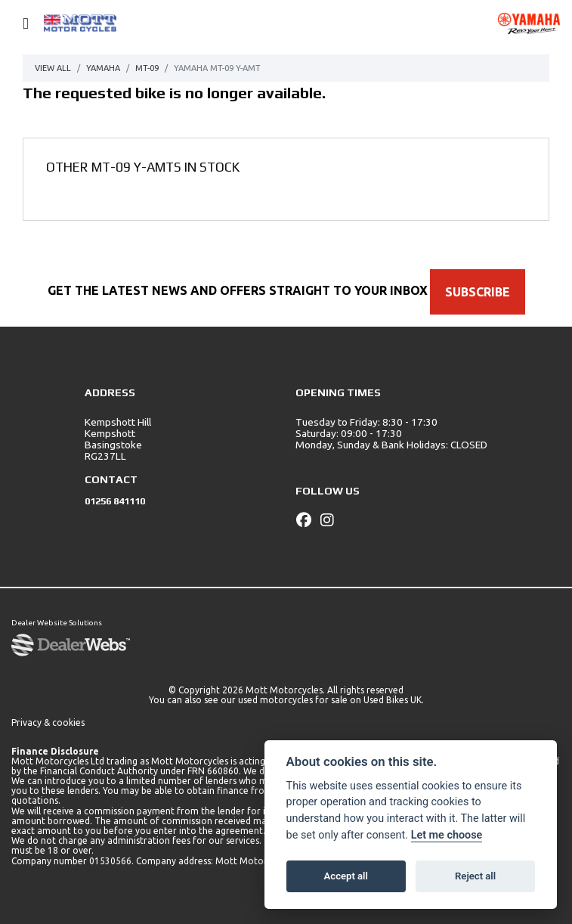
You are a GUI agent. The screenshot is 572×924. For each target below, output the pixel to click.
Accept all (346, 876)
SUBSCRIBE (478, 292)
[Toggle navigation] (19, 24)
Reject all (475, 876)
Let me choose (447, 835)
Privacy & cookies (48, 722)
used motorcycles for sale (293, 700)
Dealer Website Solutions (57, 623)
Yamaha (103, 68)
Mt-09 (147, 68)
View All (53, 68)
